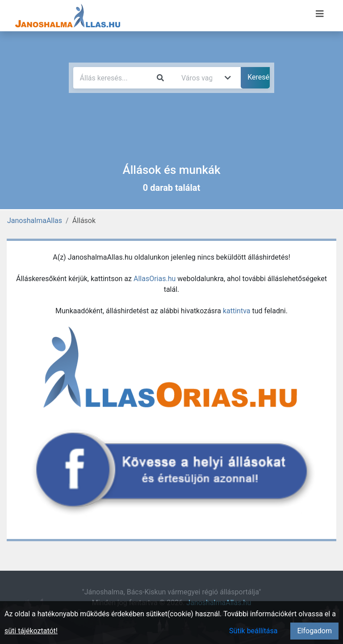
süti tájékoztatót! (31, 631)
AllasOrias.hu (155, 279)
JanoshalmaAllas (35, 221)
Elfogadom (314, 631)
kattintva (237, 311)
